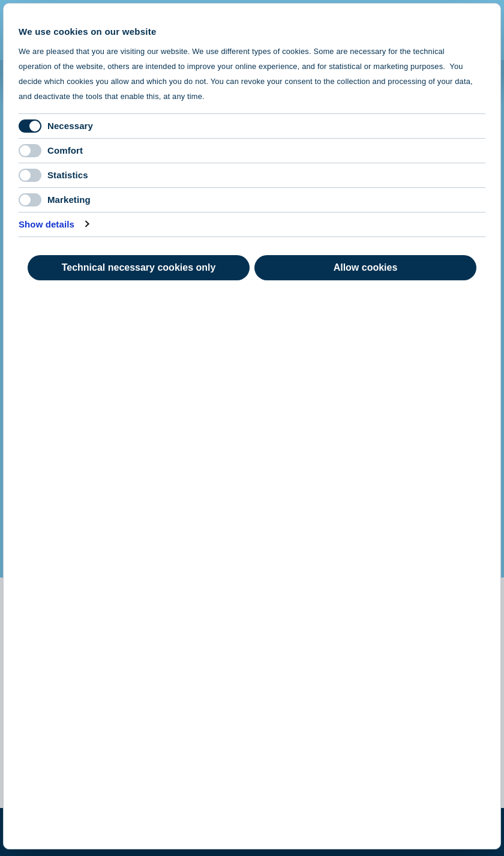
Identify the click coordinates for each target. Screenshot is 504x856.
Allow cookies (366, 267)
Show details (46, 224)
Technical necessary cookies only (139, 267)
